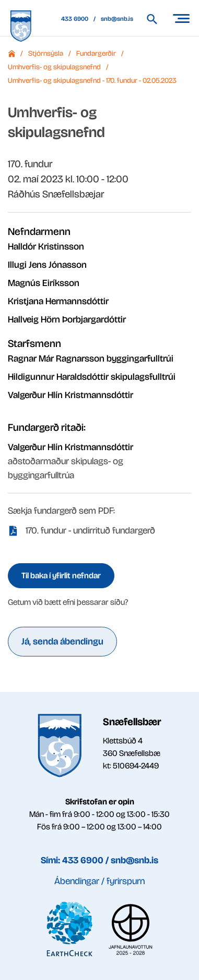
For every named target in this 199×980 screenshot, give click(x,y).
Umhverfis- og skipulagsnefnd (54, 67)
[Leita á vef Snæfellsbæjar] (157, 19)
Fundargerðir (96, 53)
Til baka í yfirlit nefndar (61, 575)
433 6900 (75, 19)
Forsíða (11, 54)
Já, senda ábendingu (62, 641)
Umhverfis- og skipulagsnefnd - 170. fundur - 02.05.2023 (92, 80)
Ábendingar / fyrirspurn (99, 881)
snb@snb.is (117, 19)
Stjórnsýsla (46, 53)
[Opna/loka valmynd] (181, 18)
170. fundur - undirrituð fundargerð (90, 530)
